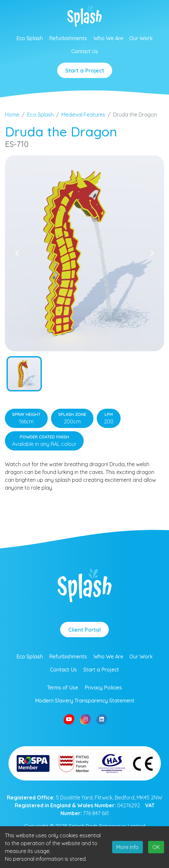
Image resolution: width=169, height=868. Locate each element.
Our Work (141, 38)
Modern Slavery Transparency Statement (85, 701)
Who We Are (108, 38)
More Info (127, 847)
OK (156, 847)
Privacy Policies (103, 687)
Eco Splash (30, 38)
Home (12, 115)
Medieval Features (83, 115)
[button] (17, 253)
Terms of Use (63, 687)
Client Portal (84, 630)
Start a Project (85, 70)
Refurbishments (68, 38)
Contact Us (85, 51)
